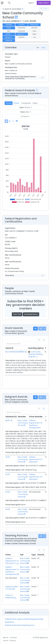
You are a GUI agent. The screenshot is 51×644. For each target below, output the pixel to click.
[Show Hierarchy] (37, 357)
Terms (6, 641)
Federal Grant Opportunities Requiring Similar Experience (24, 621)
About (6, 638)
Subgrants (22, 34)
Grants (9, 34)
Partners (9, 37)
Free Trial (17, 314)
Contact (13, 638)
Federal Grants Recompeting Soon (20, 625)
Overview (9, 25)
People (9, 28)
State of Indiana (9, 596)
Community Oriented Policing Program (35, 354)
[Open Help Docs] (22, 9)
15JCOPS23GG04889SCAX (16, 352)
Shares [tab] (16, 103)
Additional (9, 40)
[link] (44, 409)
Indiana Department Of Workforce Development (36, 424)
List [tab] (38, 48)
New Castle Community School (23, 423)
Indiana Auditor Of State (12, 588)
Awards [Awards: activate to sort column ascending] (41, 555)
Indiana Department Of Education (36, 459)
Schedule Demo (31, 314)
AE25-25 (9, 420)
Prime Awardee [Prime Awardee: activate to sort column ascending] (36, 417)
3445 (8, 457)
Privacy (13, 641)
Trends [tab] (9, 103)
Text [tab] (43, 48)
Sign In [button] (31, 3)
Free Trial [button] (44, 3)
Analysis (22, 25)
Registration (34, 25)
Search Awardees (12, 9)
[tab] (6, 121)
